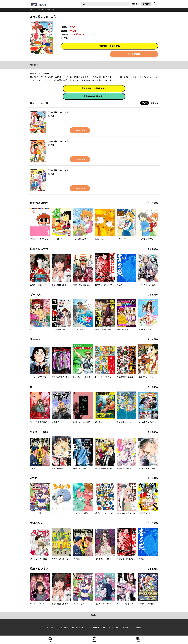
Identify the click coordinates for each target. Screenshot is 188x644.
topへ (94, 615)
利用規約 (65, 628)
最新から (154, 103)
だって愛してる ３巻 (58, 170)
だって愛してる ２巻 (58, 141)
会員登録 (146, 4)
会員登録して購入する (109, 46)
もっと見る (153, 203)
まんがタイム (78, 34)
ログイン (136, 4)
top (32, 10)
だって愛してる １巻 (58, 112)
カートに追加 (134, 54)
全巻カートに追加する (94, 96)
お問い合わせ (114, 628)
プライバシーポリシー (96, 628)
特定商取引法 (78, 628)
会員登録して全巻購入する (94, 88)
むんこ (73, 27)
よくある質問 (52, 628)
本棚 (138, 642)
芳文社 (73, 31)
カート (94, 642)
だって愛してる (53, 10)
